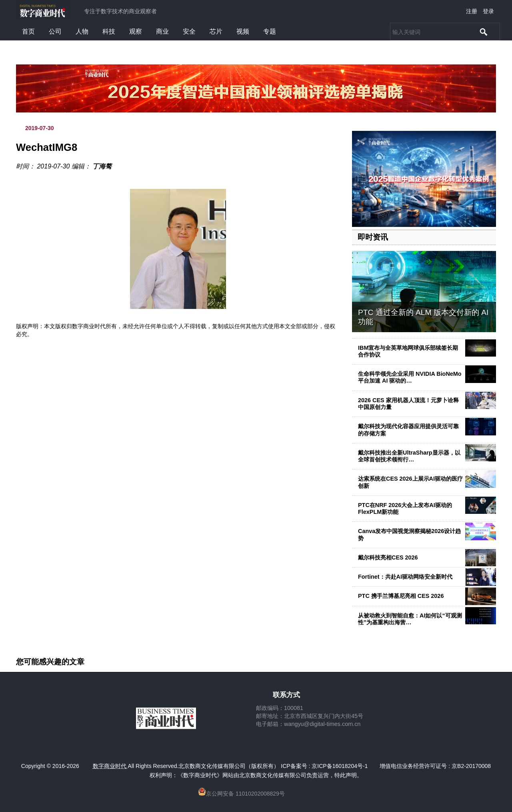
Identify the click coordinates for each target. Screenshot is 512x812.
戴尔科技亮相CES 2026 (388, 557)
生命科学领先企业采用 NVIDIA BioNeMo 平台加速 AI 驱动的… (410, 377)
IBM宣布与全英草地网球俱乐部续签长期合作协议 (408, 351)
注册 (472, 11)
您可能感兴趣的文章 (50, 662)
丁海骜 (102, 166)
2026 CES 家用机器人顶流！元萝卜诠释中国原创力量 (408, 404)
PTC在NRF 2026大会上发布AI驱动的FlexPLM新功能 (405, 508)
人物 (82, 31)
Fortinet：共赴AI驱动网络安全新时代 (405, 577)
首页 (28, 31)
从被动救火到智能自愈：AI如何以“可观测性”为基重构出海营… (410, 619)
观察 (136, 31)
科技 (109, 31)
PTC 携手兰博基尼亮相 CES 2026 (401, 596)
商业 (162, 31)
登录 (488, 11)
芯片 (216, 31)
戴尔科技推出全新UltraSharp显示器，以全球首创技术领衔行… (409, 456)
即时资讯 (373, 237)
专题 (270, 31)
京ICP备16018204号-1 (340, 766)
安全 (189, 31)
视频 (243, 31)
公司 (55, 31)
